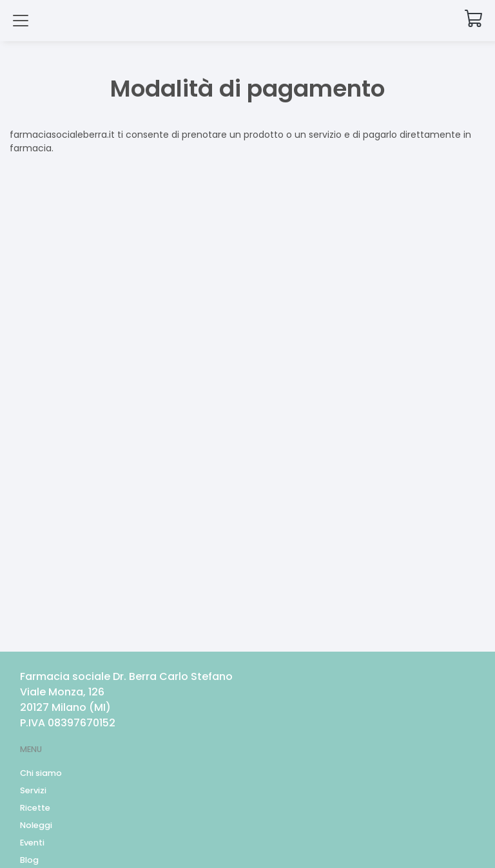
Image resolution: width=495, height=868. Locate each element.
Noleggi (36, 825)
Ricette (35, 808)
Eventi (32, 843)
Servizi (33, 790)
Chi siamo (41, 773)
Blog (29, 860)
